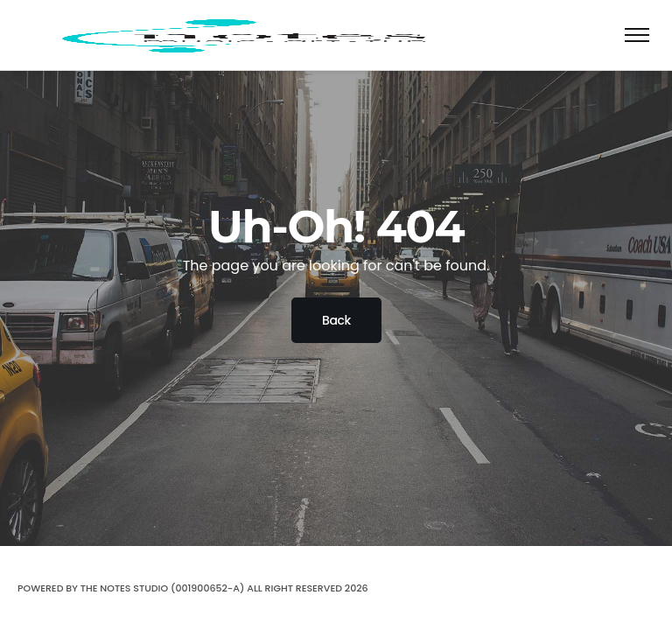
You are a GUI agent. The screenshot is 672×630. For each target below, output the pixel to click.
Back (336, 320)
